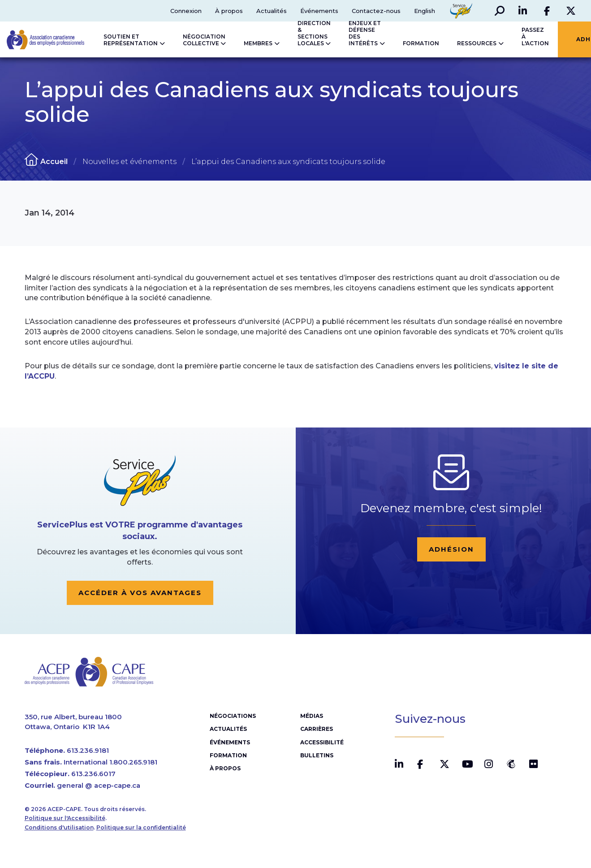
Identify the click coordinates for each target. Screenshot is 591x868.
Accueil (54, 162)
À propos (229, 11)
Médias (312, 716)
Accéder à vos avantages (140, 593)
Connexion (186, 11)
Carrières (317, 729)
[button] (500, 11)
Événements (319, 11)
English (425, 11)
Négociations (233, 716)
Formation (228, 755)
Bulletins (317, 755)
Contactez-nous (376, 11)
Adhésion (451, 549)
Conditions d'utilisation (59, 827)
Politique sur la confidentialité (141, 827)
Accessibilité (322, 742)
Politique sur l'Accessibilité (65, 818)
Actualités (272, 11)
